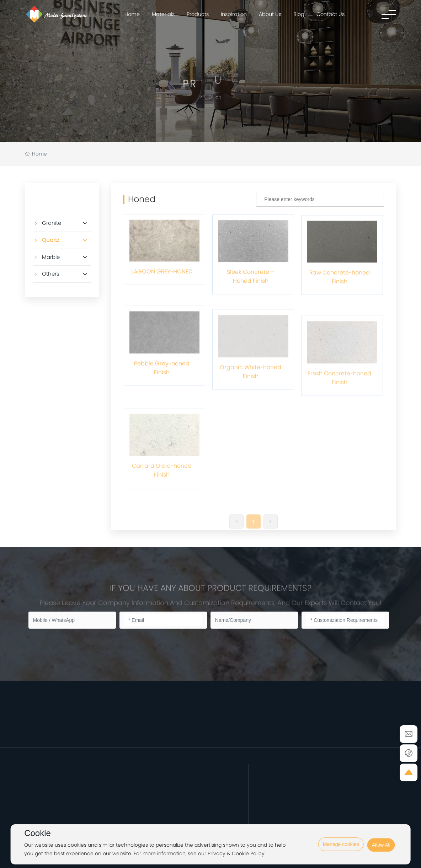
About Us (270, 14)
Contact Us (331, 14)
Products (198, 14)
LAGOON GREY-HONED (162, 312)
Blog (299, 14)
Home (132, 14)
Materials (163, 14)
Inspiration (234, 14)
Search (366, 202)
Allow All (381, 853)
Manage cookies (341, 844)
